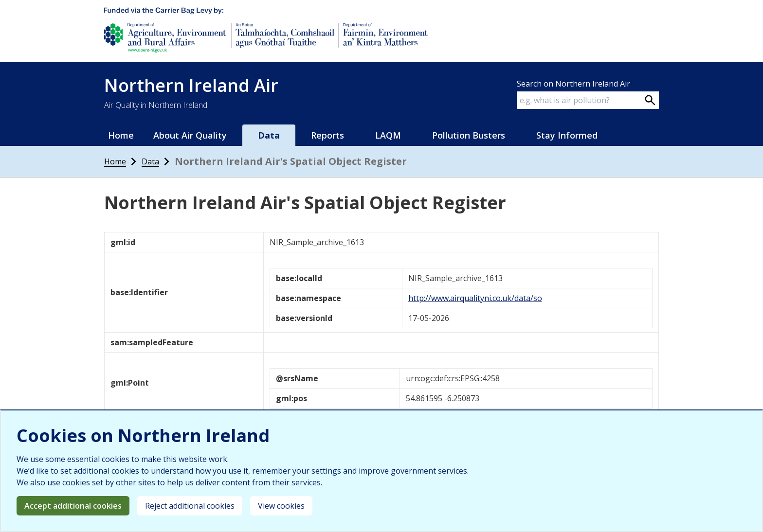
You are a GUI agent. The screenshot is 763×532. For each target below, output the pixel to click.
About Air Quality (190, 135)
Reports (327, 135)
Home (121, 135)
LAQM (388, 135)
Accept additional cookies (73, 506)
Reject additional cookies (190, 506)
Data (269, 135)
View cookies (281, 506)
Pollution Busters (469, 135)
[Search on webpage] (650, 100)
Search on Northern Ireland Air (573, 84)
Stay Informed (567, 135)
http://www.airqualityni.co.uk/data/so (475, 298)
